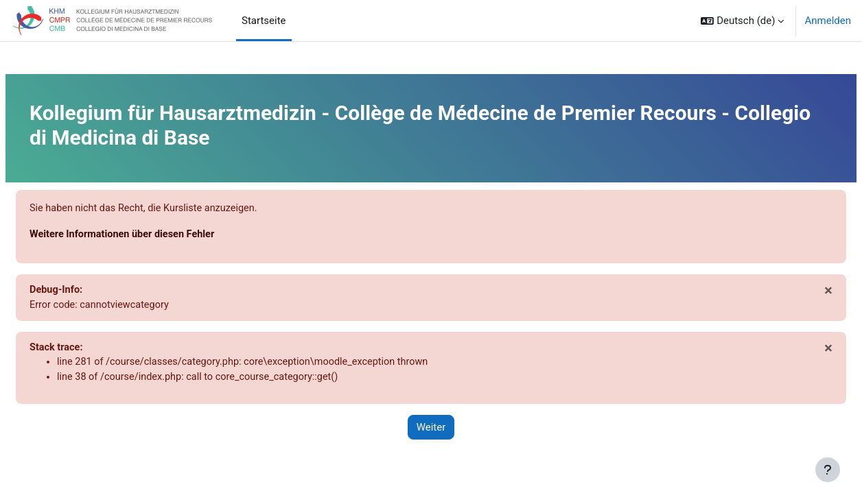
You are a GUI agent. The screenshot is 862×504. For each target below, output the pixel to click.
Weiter (431, 431)
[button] (742, 21)
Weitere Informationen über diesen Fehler (158, 235)
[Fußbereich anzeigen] (828, 470)
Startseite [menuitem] (264, 21)
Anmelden (828, 21)
